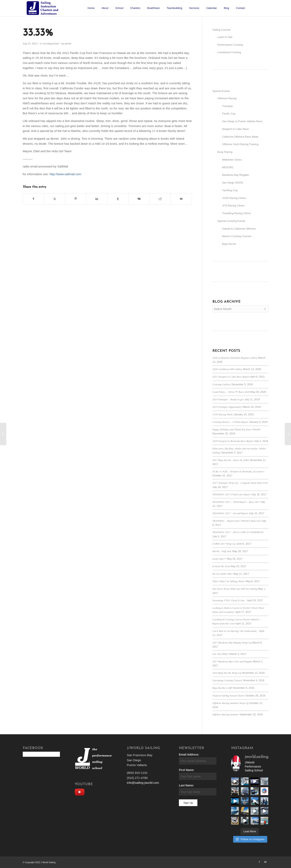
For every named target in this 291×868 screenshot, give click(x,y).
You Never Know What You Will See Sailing (235, 589)
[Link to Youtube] (265, 862)
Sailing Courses (222, 30)
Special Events (221, 91)
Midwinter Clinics (232, 160)
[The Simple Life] (3, 434)
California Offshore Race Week (240, 137)
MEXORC (228, 167)
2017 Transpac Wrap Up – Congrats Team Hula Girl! (240, 483)
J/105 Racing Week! (223, 415)
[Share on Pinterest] (76, 199)
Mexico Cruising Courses (237, 236)
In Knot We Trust (221, 566)
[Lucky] (288, 434)
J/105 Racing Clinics (234, 198)
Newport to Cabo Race (236, 129)
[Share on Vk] (139, 199)
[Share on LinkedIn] (97, 199)
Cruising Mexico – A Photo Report (230, 422)
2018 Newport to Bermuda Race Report (233, 441)
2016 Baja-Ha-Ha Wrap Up (227, 673)
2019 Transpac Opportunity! (227, 407)
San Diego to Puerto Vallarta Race (242, 121)
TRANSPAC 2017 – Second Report (230, 513)
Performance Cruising (230, 45)
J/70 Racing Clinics (233, 206)
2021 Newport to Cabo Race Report (231, 377)
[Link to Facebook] (259, 862)
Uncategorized (51, 44)
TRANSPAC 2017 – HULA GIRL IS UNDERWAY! (238, 532)
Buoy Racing (225, 152)
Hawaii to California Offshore (239, 229)
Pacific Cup (229, 114)
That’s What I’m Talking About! (229, 581)
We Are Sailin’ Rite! (223, 574)
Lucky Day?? (219, 559)
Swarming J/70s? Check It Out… (229, 600)
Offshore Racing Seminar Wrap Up (231, 703)
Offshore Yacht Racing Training (240, 144)
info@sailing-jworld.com (143, 783)
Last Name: (186, 785)
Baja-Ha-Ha (229, 244)
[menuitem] (91, 8)
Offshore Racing (227, 98)
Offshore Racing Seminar (226, 715)
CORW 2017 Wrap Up (224, 544)
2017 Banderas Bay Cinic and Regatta (232, 662)
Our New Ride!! (221, 654)
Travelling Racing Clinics (237, 213)
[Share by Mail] (181, 199)
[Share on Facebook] (34, 199)
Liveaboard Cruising (229, 52)
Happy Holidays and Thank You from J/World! (236, 430)
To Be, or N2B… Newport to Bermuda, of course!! (238, 472)
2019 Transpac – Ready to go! (228, 399)
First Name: (187, 770)
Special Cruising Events (231, 221)
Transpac (228, 106)
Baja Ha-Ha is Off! (222, 688)
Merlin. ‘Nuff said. (222, 551)
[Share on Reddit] (160, 199)
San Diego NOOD (233, 183)
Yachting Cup (230, 190)
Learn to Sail (225, 37)
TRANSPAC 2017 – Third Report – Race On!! (236, 502)
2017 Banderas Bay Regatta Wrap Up (232, 643)
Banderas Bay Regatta (235, 175)
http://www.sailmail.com (65, 174)
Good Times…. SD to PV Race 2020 (231, 392)
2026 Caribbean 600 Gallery (227, 369)
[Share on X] (55, 199)
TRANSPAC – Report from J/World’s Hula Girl (237, 521)
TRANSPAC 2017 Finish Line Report (232, 494)
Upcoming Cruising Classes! (227, 680)
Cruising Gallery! (222, 384)
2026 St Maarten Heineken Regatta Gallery (235, 358)
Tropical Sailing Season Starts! (229, 696)
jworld (68, 44)
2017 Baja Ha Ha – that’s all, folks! (231, 460)
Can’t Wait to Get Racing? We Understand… (235, 631)
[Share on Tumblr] (118, 199)
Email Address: (189, 755)
